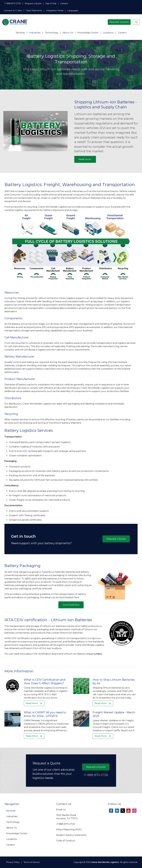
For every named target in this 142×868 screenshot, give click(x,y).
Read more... (85, 159)
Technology (51, 33)
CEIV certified (29, 451)
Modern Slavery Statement (71, 835)
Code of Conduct (66, 841)
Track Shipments (34, 11)
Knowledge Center (88, 33)
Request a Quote (33, 3)
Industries (35, 33)
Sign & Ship (51, 3)
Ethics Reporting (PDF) (69, 830)
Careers (64, 3)
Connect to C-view (13, 11)
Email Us (61, 810)
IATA (7, 594)
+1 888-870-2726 (12, 3)
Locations (108, 33)
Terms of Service (32, 862)
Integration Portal (55, 11)
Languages (73, 11)
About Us (68, 33)
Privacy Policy (13, 862)
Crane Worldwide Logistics (105, 862)
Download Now (71, 605)
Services (20, 33)
